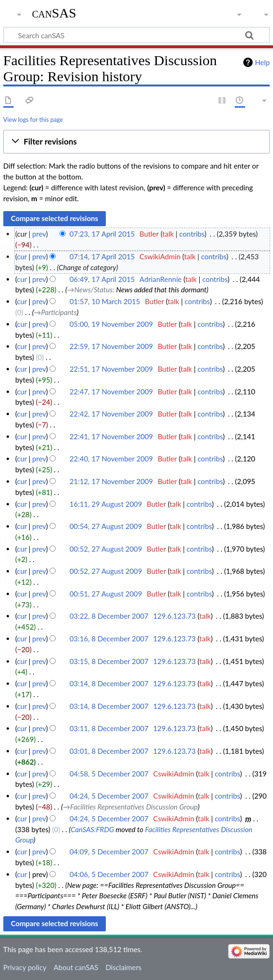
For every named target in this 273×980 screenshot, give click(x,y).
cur (22, 256)
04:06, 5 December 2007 (109, 874)
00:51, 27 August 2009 (106, 594)
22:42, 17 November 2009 (111, 414)
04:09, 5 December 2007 (109, 852)
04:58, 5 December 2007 (109, 774)
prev (39, 234)
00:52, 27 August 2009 (106, 549)
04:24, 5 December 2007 (109, 796)
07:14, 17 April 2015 (102, 256)
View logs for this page (33, 119)
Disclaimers (123, 967)
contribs (192, 234)
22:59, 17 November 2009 (111, 346)
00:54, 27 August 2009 (106, 526)
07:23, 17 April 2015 (102, 234)
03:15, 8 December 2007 (109, 661)
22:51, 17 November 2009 (111, 369)
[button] (136, 142)
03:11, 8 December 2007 (109, 728)
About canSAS (76, 967)
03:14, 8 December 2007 (109, 683)
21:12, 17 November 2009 (111, 481)
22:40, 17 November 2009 (111, 459)
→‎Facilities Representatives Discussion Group (130, 807)
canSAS (54, 13)
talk (168, 234)
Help (262, 62)
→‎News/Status (90, 290)
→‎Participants (55, 312)
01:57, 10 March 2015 (105, 301)
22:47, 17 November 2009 (111, 392)
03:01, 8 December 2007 (109, 751)
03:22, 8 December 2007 (109, 616)
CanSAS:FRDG (93, 829)
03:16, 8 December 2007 (109, 639)
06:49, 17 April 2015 (102, 279)
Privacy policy (25, 967)
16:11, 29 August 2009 (106, 504)
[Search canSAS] (136, 35)
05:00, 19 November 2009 (111, 324)
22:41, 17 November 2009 (111, 436)
